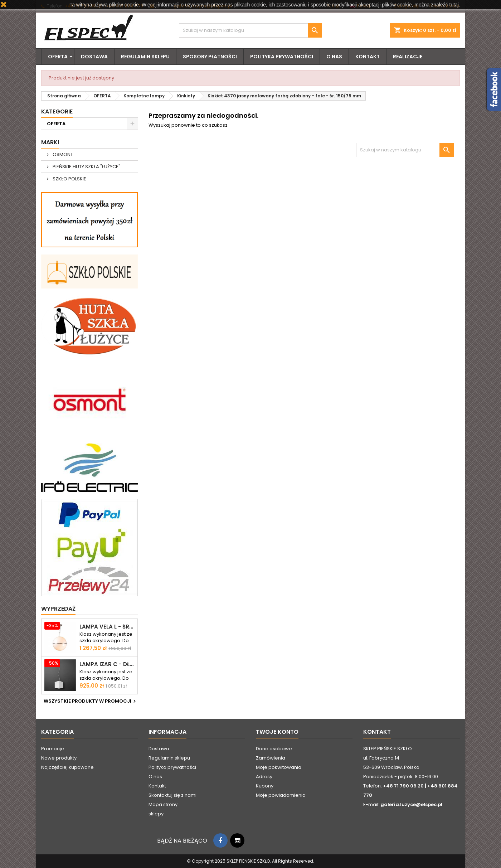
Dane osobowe (274, 749)
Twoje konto (277, 732)
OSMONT (62, 154)
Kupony (265, 786)
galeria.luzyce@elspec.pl (411, 804)
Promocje (53, 749)
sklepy (156, 814)
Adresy (264, 777)
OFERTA (58, 57)
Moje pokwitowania (279, 767)
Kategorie (57, 111)
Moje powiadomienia (281, 795)
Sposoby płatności (210, 57)
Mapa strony (163, 804)
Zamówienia (271, 758)
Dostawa (94, 57)
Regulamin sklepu (145, 57)
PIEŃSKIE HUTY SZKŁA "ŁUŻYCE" (86, 167)
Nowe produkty (59, 758)
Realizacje (408, 57)
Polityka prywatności (282, 57)
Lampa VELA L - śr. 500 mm (107, 627)
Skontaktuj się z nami (172, 795)
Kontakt (368, 57)
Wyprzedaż (58, 609)
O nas (334, 57)
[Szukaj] (250, 30)
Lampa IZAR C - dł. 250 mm (107, 664)
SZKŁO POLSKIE (69, 179)
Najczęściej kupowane (67, 767)
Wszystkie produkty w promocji (91, 701)
